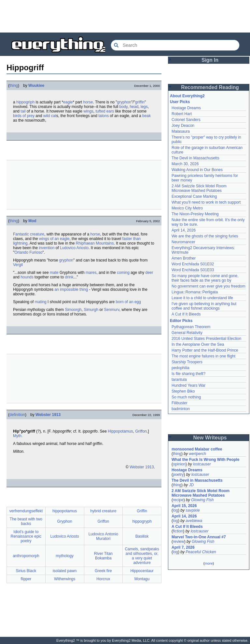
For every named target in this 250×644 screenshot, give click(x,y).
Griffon (141, 431)
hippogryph (142, 521)
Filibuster (180, 403)
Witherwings (65, 579)
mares (91, 273)
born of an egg (128, 302)
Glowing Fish (202, 500)
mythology (65, 556)
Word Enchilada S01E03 (193, 270)
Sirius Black (26, 571)
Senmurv (111, 310)
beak (146, 116)
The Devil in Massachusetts (195, 158)
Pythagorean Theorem (191, 327)
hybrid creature (103, 511)
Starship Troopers (187, 362)
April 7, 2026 (183, 547)
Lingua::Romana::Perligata (195, 292)
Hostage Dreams (186, 108)
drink (69, 277)
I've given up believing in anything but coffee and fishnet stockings (204, 306)
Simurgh (91, 310)
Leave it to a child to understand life (202, 298)
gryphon (124, 102)
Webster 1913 (48, 415)
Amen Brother (184, 258)
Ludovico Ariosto (74, 248)
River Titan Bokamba (103, 556)
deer (149, 273)
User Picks (180, 102)
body (124, 107)
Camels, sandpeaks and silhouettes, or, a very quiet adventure (142, 556)
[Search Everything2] (175, 45)
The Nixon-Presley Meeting (195, 214)
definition (17, 415)
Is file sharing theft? (188, 374)
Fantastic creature (29, 234)
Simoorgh (73, 310)
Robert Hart (182, 114)
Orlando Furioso (28, 252)
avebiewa (194, 521)
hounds (27, 277)
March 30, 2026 (185, 164)
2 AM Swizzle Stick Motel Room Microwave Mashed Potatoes (199, 188)
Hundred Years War (188, 385)
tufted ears (105, 111)
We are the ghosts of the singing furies (205, 236)
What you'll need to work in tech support (206, 202)
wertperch (197, 454)
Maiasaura (181, 131)
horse (88, 102)
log (175, 510)
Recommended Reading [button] (210, 87)
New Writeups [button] (210, 438)
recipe (178, 500)
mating (41, 302)
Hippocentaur (142, 571)
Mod (32, 221)
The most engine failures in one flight (203, 356)
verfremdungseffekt (26, 511)
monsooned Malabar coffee (197, 449)
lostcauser (202, 464)
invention (47, 248)
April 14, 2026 (184, 230)
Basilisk (142, 536)
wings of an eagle (54, 239)
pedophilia (181, 368)
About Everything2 (187, 96)
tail (23, 111)
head (134, 107)
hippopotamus (65, 511)
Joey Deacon (183, 126)
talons (104, 116)
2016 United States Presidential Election (206, 339)
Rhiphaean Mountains (95, 243)
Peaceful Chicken (201, 552)
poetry (178, 475)
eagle (68, 102)
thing (14, 86)
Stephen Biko (183, 391)
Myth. (18, 436)
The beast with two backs (26, 521)
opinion (179, 464)
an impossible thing (71, 289)
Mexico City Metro (187, 208)
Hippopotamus (120, 431)
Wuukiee (36, 86)
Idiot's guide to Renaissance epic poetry (26, 536)
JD (191, 485)
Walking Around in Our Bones (197, 170)
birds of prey (24, 116)
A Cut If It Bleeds (186, 314)
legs (144, 107)
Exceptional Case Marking (194, 196)
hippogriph (25, 102)
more (208, 563)
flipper (26, 579)
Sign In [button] (210, 60)
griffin (140, 102)
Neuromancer (183, 242)
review (179, 542)
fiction (178, 531)
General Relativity (187, 333)
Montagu (142, 579)
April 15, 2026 (184, 506)
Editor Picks (181, 321)
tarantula (179, 380)
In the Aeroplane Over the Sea (198, 344)
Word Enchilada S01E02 (193, 264)
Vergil (18, 265)
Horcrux (103, 579)
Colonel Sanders (186, 120)
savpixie (193, 510)
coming (123, 273)
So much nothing (186, 397)
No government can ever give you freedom (208, 286)
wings (88, 111)
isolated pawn (65, 571)
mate (54, 273)
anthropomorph (26, 556)
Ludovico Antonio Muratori (103, 536)
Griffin (142, 511)
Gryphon (65, 521)
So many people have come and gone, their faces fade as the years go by (205, 278)
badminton (181, 409)
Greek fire (103, 571)
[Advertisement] (125, 16)
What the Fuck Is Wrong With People (205, 460)
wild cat (50, 116)
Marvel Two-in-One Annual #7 (199, 537)
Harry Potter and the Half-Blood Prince (205, 350)
